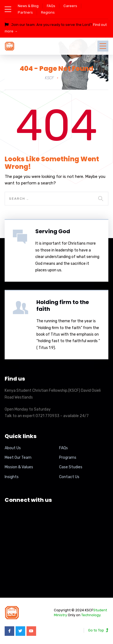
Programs (68, 458)
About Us (13, 448)
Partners (25, 12)
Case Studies (71, 467)
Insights (12, 477)
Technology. (91, 615)
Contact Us (69, 477)
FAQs (51, 6)
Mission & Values (19, 467)
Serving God (53, 231)
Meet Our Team (18, 458)
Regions (48, 12)
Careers (70, 6)
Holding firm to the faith (63, 306)
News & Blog (28, 6)
